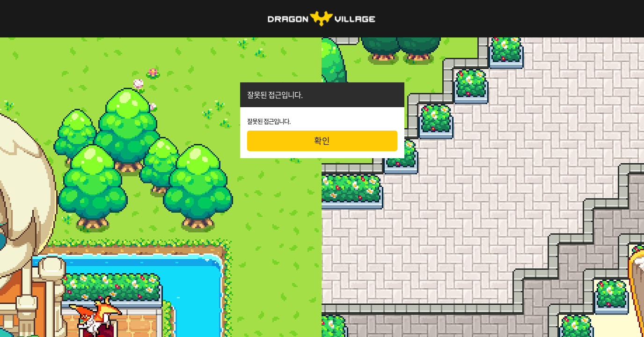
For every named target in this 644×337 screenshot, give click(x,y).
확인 (322, 141)
